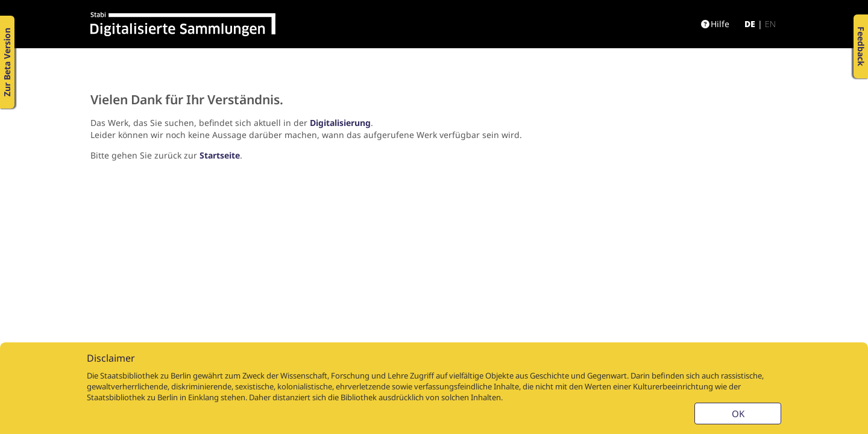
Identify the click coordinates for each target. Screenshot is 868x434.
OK (738, 414)
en (770, 24)
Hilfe (715, 24)
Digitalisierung (340, 123)
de (750, 24)
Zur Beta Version (7, 62)
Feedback (861, 46)
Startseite (220, 155)
